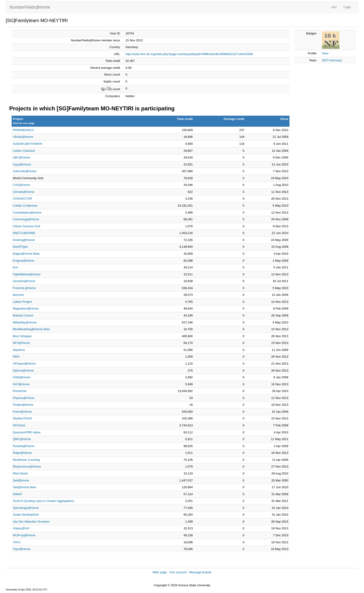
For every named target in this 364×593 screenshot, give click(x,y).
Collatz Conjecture (25, 206)
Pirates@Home (23, 405)
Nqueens (19, 350)
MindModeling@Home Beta (31, 329)
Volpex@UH (21, 528)
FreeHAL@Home (24, 288)
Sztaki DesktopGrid (26, 515)
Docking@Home (24, 240)
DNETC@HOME (24, 233)
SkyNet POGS (22, 418)
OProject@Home (24, 364)
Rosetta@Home (24, 446)
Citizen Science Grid (26, 226)
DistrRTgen (20, 247)
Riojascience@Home (27, 466)
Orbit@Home (22, 377)
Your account (178, 572)
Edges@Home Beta (26, 254)
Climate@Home (23, 192)
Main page (160, 572)
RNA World (20, 473)
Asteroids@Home (25, 171)
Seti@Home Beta (24, 487)
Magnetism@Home (26, 308)
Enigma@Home (23, 261)
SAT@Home (21, 384)
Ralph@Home (22, 453)
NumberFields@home (30, 7)
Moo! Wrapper (22, 336)
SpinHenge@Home (26, 508)
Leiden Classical (24, 151)
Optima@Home (23, 371)
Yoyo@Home (22, 549)
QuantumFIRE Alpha (27, 432)
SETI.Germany (332, 60)
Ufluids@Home (23, 137)
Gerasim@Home (24, 281)
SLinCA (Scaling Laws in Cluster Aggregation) (43, 501)
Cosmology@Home (26, 219)
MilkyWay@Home (25, 322)
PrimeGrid (20, 391)
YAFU (17, 542)
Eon (15, 267)
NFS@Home (21, 343)
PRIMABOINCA (23, 130)
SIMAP (17, 494)
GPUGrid (19, 425)
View (325, 53)
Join (334, 7)
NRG (16, 357)
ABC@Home (21, 157)
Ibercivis (18, 295)
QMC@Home (22, 439)
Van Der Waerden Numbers (31, 522)
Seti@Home (21, 480)
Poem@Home (22, 412)
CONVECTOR (22, 199)
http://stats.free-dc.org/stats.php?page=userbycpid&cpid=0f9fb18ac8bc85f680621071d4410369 (189, 54)
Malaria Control (23, 315)
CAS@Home (21, 185)
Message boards (200, 572)
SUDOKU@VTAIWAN (28, 144)
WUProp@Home (24, 535)
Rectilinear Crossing (26, 460)
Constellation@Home (27, 212)
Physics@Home (24, 398)
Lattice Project (22, 302)
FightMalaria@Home (27, 274)
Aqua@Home (22, 164)
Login (347, 7)
